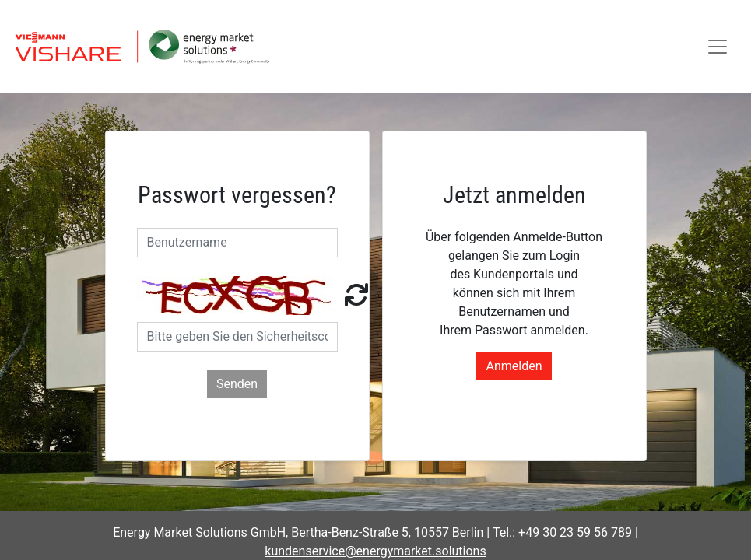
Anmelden (514, 366)
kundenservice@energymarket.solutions (375, 551)
